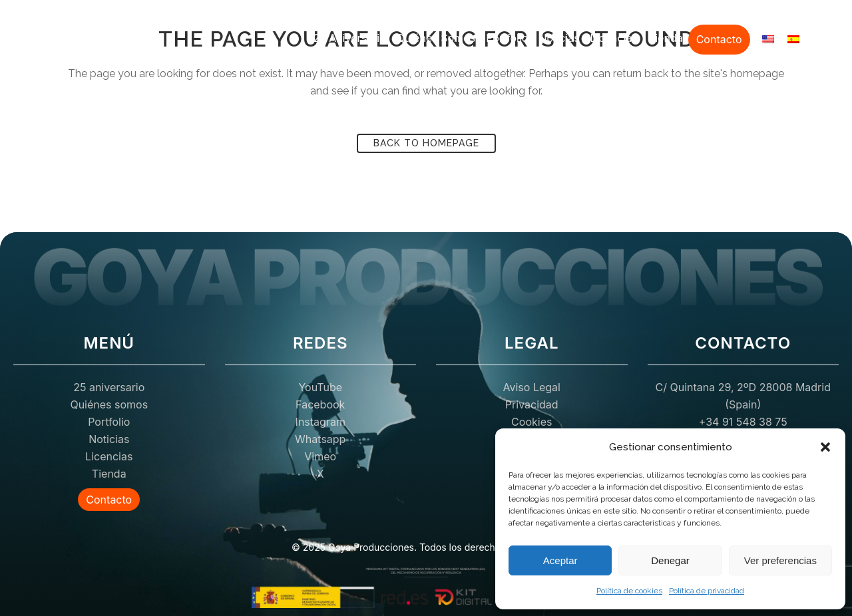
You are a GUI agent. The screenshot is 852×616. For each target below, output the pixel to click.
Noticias (559, 38)
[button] (825, 447)
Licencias (614, 38)
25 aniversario (349, 38)
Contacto (719, 39)
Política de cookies (629, 591)
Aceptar (560, 560)
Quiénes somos (436, 38)
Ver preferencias (780, 560)
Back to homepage (426, 143)
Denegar (670, 560)
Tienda (666, 38)
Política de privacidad (707, 591)
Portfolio (507, 38)
